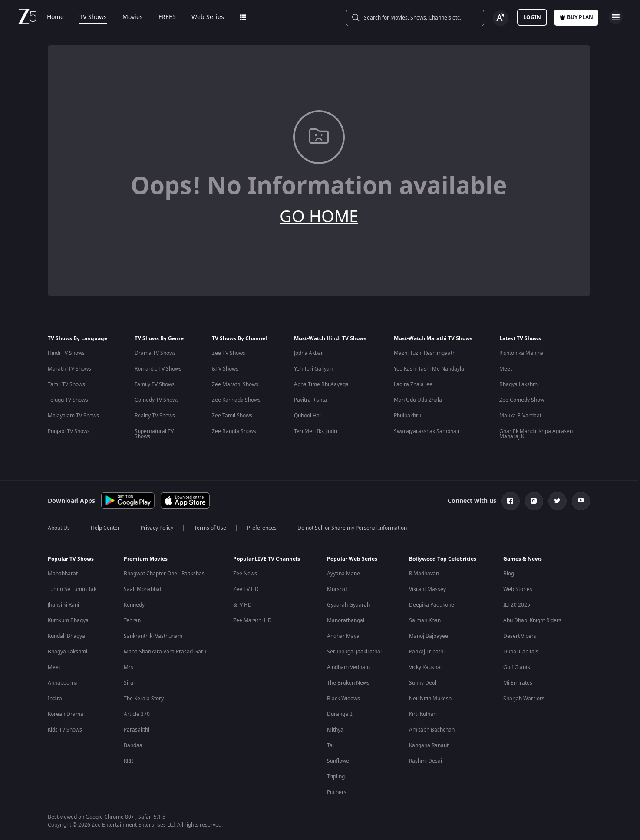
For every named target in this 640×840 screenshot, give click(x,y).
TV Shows (93, 17)
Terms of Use (210, 528)
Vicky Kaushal (425, 667)
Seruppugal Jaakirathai (354, 652)
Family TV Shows (155, 384)
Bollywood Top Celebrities (443, 559)
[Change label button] (501, 18)
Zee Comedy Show (522, 400)
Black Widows (343, 699)
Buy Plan (576, 17)
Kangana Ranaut (429, 745)
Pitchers (337, 792)
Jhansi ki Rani (63, 605)
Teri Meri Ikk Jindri (316, 431)
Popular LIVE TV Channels (267, 559)
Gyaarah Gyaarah (348, 605)
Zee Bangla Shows (234, 431)
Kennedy (134, 605)
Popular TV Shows (71, 559)
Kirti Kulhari (423, 714)
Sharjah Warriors (524, 699)
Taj (330, 745)
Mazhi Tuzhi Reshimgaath (425, 353)
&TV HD (242, 605)
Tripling (336, 777)
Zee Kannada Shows (236, 400)
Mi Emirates (518, 683)
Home (55, 17)
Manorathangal (346, 620)
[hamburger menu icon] (616, 17)
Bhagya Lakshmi (519, 384)
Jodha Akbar (308, 353)
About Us (59, 528)
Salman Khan (425, 620)
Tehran (132, 620)
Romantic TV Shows (158, 369)
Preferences (262, 528)
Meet (506, 369)
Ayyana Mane (343, 574)
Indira (55, 699)
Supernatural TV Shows (154, 434)
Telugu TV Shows (68, 400)
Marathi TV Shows (69, 369)
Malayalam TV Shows (73, 416)
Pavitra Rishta (310, 400)
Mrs (129, 667)
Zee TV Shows (229, 353)
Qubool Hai (307, 416)
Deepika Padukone (432, 605)
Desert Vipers (520, 636)
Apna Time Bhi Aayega (321, 384)
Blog (509, 574)
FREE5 (167, 17)
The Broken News (348, 683)
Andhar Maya (343, 636)
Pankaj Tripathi (427, 652)
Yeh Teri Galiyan (313, 369)
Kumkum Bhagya (68, 620)
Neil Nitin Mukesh (430, 699)
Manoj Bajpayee (429, 636)
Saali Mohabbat (143, 589)
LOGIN (532, 17)
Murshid (337, 589)
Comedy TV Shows (157, 400)
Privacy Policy (157, 528)
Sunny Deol (423, 683)
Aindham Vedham (348, 667)
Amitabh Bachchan (432, 730)
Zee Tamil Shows (232, 416)
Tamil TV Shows (66, 384)
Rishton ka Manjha (521, 353)
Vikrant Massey (427, 589)
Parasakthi (137, 730)
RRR (128, 761)
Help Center (105, 528)
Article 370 (137, 714)
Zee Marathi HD (252, 620)
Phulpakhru (407, 416)
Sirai (129, 683)
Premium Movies (146, 559)
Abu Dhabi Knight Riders (532, 620)
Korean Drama (66, 714)
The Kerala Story (144, 699)
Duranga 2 (340, 714)
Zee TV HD (246, 589)
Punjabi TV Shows (69, 431)
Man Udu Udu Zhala (418, 400)
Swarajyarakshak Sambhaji (426, 431)
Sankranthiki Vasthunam (153, 636)
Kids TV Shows (65, 730)
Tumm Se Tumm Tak (72, 589)
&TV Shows (225, 369)
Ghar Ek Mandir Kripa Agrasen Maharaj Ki (536, 434)
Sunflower (339, 761)
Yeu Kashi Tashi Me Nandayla (429, 369)
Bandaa (133, 745)
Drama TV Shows (155, 353)
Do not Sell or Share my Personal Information (352, 528)
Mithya (335, 730)
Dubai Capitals (521, 652)
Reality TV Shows (155, 416)
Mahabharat (63, 574)
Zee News (245, 574)
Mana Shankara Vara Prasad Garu (165, 652)
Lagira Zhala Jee (413, 384)
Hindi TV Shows (66, 353)
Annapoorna (63, 683)
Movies (133, 17)
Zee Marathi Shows (235, 384)
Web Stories (518, 589)
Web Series (208, 17)
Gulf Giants (517, 667)
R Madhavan (424, 574)
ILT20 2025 (517, 605)
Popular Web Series (352, 559)
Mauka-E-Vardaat (520, 416)
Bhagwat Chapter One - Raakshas (164, 574)
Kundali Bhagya (66, 636)
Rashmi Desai (426, 761)
